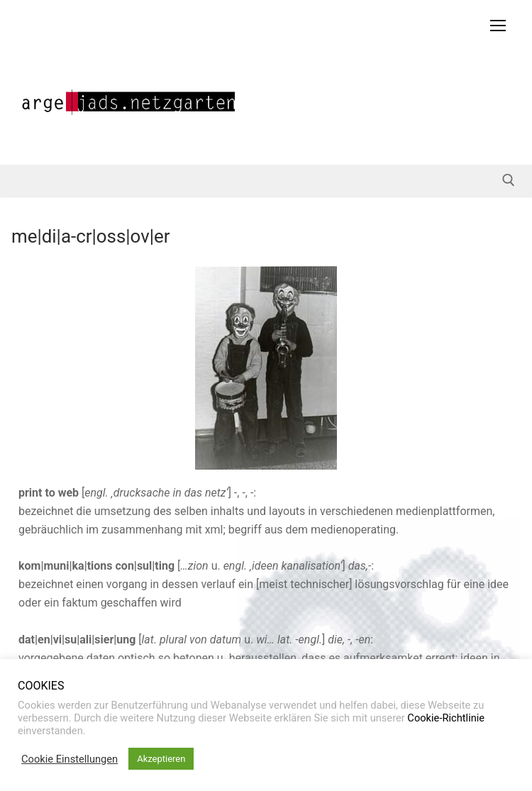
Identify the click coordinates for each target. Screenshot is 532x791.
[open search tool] (509, 180)
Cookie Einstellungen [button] (70, 759)
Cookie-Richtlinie (446, 718)
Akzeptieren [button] (161, 759)
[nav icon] (498, 26)
